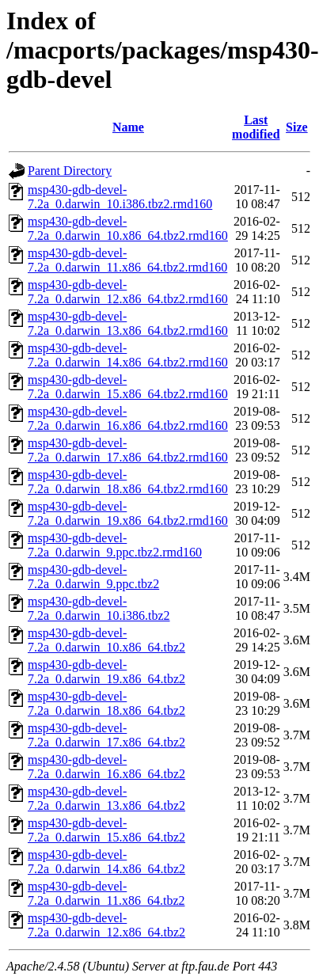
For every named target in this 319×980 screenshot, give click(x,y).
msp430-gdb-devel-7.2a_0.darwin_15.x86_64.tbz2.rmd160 (128, 387)
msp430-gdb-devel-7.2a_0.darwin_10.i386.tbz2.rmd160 (120, 197)
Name (128, 127)
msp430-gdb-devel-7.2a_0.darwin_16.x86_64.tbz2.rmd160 (128, 418)
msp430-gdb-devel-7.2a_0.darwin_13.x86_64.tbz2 (106, 798)
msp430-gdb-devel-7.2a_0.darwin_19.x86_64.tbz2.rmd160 (128, 513)
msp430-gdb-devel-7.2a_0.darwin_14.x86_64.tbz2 (106, 862)
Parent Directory (70, 171)
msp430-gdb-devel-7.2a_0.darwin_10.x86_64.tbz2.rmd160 (128, 228)
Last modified (256, 127)
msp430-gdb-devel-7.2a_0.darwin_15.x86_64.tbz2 (106, 830)
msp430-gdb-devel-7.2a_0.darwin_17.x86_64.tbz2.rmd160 (128, 450)
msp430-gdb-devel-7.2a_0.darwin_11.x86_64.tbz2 (106, 893)
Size (297, 127)
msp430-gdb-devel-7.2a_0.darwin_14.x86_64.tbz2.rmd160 (128, 355)
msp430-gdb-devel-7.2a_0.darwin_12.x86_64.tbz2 (106, 925)
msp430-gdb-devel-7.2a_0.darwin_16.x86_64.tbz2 (106, 767)
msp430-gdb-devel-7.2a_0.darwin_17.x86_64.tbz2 (106, 735)
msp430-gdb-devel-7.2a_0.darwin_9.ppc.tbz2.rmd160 (115, 545)
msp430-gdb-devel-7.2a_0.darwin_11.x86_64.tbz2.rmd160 (127, 260)
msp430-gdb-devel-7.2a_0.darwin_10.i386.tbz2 (99, 608)
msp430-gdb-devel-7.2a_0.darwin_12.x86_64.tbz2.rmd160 (128, 292)
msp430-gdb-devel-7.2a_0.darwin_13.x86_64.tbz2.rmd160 (128, 323)
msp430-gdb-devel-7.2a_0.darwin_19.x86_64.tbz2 (106, 672)
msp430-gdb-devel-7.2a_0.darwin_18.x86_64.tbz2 (106, 703)
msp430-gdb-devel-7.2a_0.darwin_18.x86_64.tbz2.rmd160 (128, 482)
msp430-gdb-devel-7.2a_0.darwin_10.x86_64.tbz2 (106, 640)
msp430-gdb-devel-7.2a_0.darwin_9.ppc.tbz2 (93, 577)
